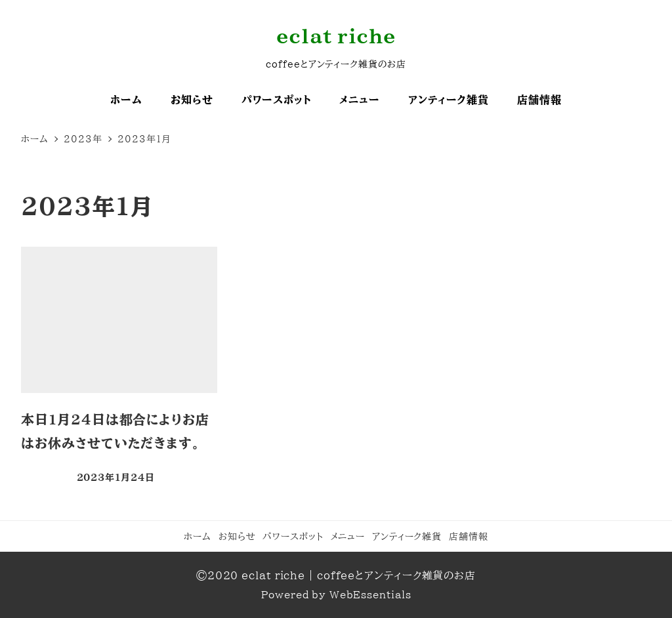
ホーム (198, 536)
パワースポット (293, 536)
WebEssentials (370, 595)
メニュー (348, 536)
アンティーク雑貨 (407, 536)
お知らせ (237, 536)
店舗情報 (469, 536)
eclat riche (336, 36)
